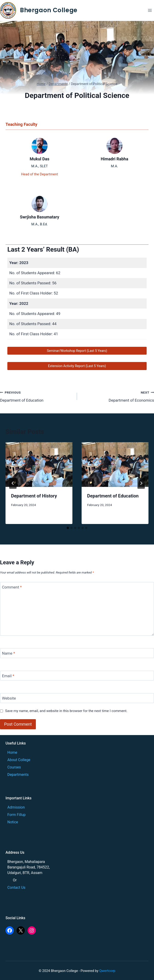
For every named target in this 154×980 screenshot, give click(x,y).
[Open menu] (150, 10)
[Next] (141, 483)
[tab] (68, 528)
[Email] (77, 676)
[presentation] (39, 465)
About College (19, 760)
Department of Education (37, 396)
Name (9, 653)
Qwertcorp (107, 971)
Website (9, 698)
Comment (12, 587)
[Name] (77, 653)
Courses (14, 767)
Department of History (34, 496)
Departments (18, 775)
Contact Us (16, 887)
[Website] (77, 698)
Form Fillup (17, 815)
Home (12, 752)
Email (8, 676)
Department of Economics (117, 396)
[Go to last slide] (13, 483)
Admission (16, 807)
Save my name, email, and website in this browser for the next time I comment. (66, 711)
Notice (13, 822)
